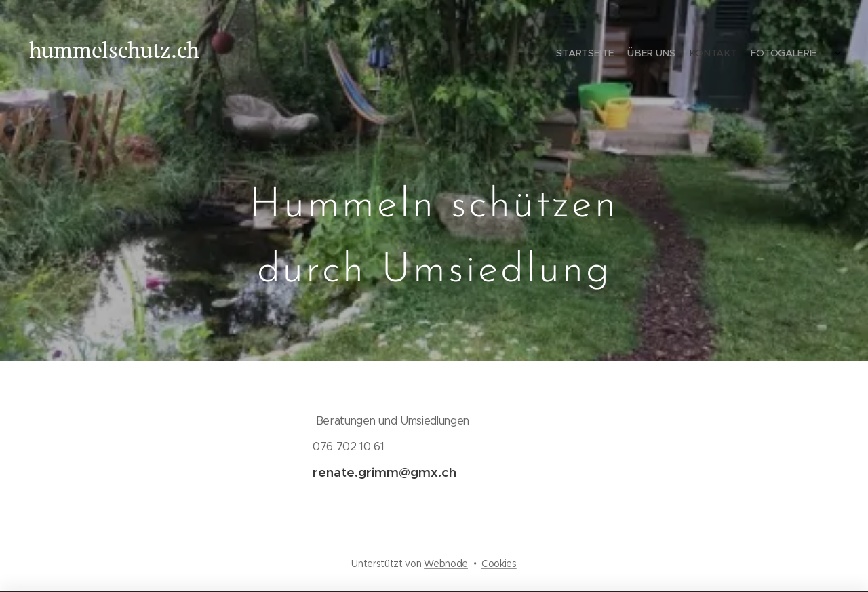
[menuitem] (737, 54)
